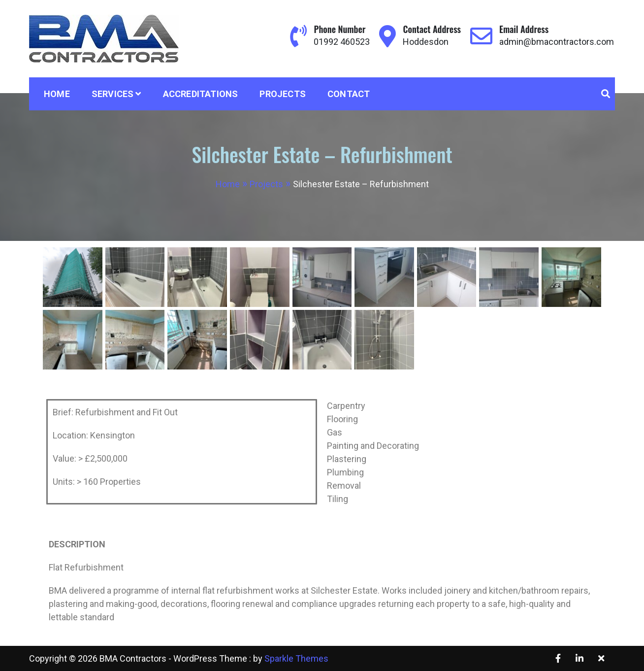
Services (113, 94)
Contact (349, 94)
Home (57, 94)
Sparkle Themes (296, 658)
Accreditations (201, 94)
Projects (283, 94)
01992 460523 (342, 42)
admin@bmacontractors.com (557, 42)
